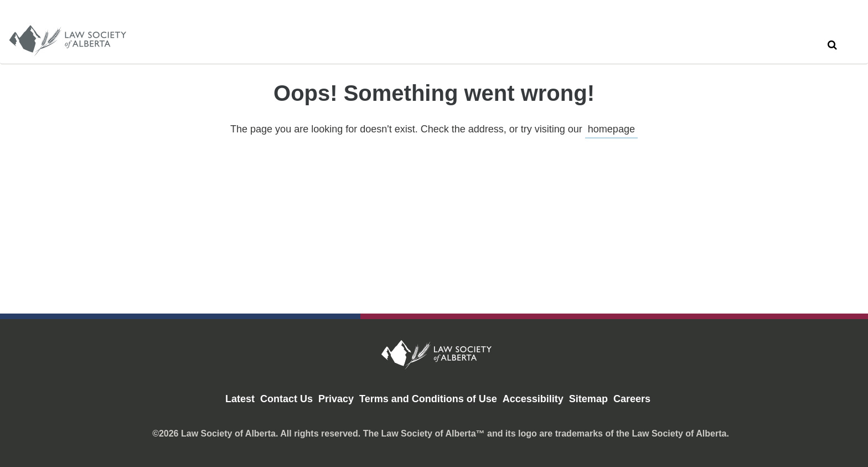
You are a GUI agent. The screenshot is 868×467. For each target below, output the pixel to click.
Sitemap (588, 399)
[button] (832, 45)
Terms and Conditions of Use (428, 399)
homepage (611, 129)
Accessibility (533, 399)
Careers (632, 399)
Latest (240, 399)
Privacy (336, 399)
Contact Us (286, 399)
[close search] (848, 32)
